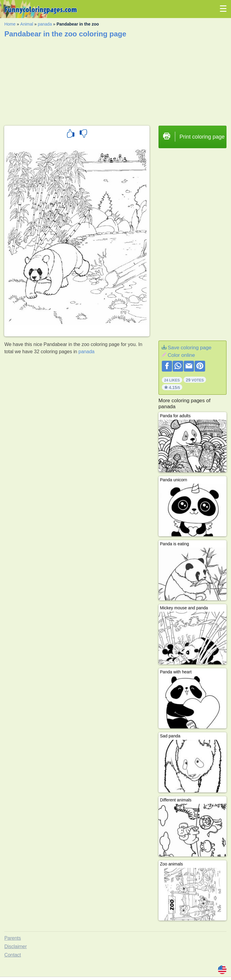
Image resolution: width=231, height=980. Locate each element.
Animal (27, 24)
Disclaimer (15, 946)
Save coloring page (189, 348)
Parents (12, 938)
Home (10, 24)
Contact (12, 955)
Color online (181, 355)
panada (45, 24)
